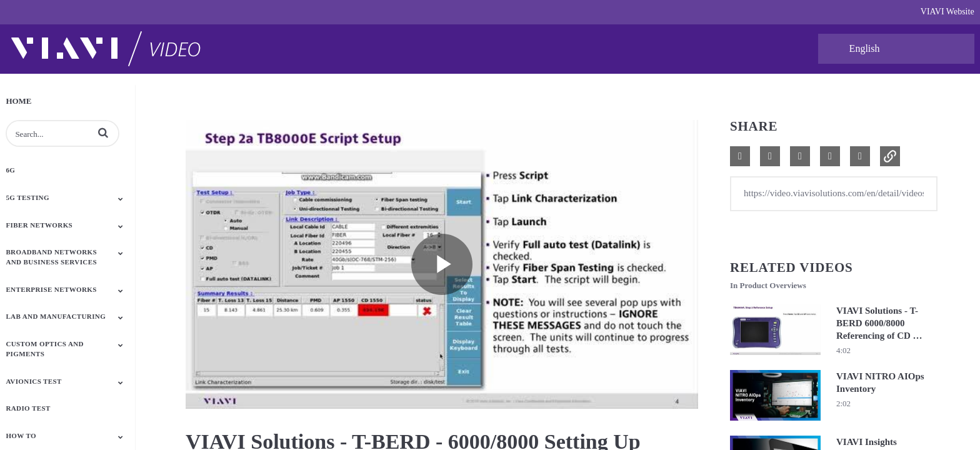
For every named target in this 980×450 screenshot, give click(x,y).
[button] (103, 132)
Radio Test (28, 408)
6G (10, 170)
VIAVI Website (947, 12)
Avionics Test (33, 381)
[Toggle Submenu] (121, 199)
